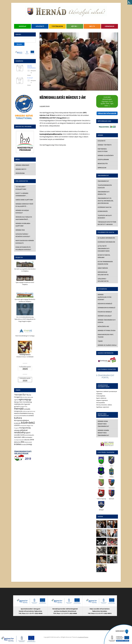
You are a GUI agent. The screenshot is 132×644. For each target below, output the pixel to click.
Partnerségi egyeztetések (103, 150)
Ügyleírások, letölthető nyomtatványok (107, 391)
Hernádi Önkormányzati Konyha (107, 321)
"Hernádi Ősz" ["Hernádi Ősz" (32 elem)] (20, 395)
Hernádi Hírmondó (22, 165)
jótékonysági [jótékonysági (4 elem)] (26, 411)
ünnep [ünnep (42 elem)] (29, 444)
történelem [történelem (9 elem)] (29, 437)
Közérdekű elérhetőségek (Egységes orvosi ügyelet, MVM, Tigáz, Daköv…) (107, 101)
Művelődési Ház (103, 326)
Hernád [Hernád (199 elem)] (19, 409)
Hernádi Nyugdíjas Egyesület (22, 212)
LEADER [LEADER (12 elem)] (17, 425)
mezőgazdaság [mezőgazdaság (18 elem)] (25, 428)
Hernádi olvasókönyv (106, 155)
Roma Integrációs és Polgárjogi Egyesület (23, 248)
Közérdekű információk (106, 242)
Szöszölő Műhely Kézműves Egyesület (23, 235)
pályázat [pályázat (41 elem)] (24, 430)
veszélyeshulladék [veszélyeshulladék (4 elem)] (19, 440)
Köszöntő (40, 26)
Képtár (74, 26)
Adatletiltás (99, 394)
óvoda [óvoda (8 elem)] (24, 444)
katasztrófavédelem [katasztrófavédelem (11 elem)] (21, 413)
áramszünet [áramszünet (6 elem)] (28, 442)
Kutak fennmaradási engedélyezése (105, 263)
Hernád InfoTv (21, 169)
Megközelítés (103, 164)
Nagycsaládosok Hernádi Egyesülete (25, 242)
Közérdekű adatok (105, 207)
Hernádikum (109, 26)
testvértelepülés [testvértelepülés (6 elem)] (29, 435)
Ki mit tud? (30, 78)
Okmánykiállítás (101, 403)
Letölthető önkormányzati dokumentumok (104, 248)
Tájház (100, 341)
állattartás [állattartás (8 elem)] (17, 442)
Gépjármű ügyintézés (102, 400)
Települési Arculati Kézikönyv (105, 217)
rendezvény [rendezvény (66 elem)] (20, 432)
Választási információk (107, 113)
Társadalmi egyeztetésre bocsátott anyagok (107, 223)
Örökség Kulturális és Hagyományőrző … (24, 218)
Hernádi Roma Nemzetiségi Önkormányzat (103, 424)
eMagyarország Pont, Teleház (106, 336)
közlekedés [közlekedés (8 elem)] (17, 423)
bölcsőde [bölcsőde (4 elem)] (25, 397)
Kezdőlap (23, 26)
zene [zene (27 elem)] (32, 440)
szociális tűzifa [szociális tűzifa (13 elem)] (19, 435)
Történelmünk (57, 26)
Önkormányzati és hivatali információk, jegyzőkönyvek (106, 201)
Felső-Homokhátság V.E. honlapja (25, 336)
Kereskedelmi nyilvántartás (103, 273)
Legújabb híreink (45, 106)
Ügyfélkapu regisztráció (103, 407)
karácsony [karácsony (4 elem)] (32, 411)
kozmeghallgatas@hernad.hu (51, 134)
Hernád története (105, 145)
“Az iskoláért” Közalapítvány (21, 188)
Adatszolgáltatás (101, 396)
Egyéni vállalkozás (101, 398)
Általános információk (106, 238)
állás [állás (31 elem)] (22, 442)
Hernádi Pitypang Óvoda (107, 330)
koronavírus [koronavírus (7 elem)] (23, 416)
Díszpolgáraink (103, 159)
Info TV (92, 26)
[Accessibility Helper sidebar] (130, 2)
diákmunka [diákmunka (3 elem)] (30, 397)
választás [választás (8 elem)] (27, 440)
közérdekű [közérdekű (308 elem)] (28, 423)
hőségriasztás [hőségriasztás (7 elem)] (18, 411)
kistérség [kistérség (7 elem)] (31, 413)
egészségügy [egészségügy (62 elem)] (25, 399)
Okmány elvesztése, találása (104, 405)
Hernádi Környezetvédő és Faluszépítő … (24, 205)
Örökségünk (20, 173)
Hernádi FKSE (20, 230)
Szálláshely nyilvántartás (103, 280)
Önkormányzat (103, 181)
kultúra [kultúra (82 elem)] (18, 418)
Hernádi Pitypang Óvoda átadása (31, 67)
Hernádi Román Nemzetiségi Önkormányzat (103, 433)
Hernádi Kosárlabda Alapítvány (23, 225)
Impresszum (102, 168)
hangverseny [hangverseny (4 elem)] (24, 406)
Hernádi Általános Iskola (107, 345)
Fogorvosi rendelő (105, 312)
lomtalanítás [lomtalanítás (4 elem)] (23, 425)
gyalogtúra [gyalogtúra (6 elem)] (17, 406)
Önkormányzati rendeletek (104, 193)
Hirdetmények (103, 268)
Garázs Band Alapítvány (24, 200)
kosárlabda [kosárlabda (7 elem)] (30, 416)
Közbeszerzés (103, 211)
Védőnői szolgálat (105, 316)
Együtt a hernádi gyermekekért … (22, 194)
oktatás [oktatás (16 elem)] (17, 430)
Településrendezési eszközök (105, 186)
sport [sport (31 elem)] (28, 433)
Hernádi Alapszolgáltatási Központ (105, 297)
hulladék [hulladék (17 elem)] (27, 409)
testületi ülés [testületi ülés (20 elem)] (19, 437)
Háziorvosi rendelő (105, 304)
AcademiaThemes (83, 637)
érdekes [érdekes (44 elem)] (18, 444)
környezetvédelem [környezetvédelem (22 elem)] (22, 420)
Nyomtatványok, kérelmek (104, 256)
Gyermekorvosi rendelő (106, 308)
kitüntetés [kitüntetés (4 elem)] (17, 416)
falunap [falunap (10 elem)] (16, 402)
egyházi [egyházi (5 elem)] (16, 400)
